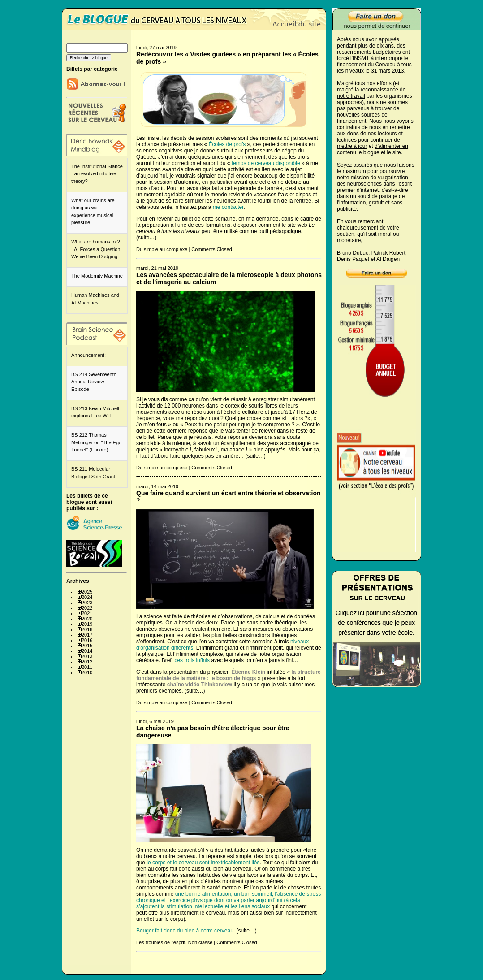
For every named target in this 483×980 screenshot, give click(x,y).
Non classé (200, 942)
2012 (87, 662)
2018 (87, 629)
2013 (87, 656)
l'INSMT (360, 58)
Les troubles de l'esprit (161, 942)
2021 (87, 613)
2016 (87, 640)
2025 (87, 592)
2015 (87, 646)
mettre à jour (352, 146)
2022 (87, 608)
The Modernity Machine (97, 276)
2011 (87, 667)
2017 (87, 635)
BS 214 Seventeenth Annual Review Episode (94, 382)
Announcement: (88, 355)
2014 (87, 651)
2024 (87, 597)
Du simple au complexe (162, 249)
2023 (87, 603)
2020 (87, 619)
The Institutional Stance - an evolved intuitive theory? (97, 174)
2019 (87, 624)
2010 (87, 672)
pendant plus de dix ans (365, 46)
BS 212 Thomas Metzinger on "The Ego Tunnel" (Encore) (96, 442)
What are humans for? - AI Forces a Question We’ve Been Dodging (96, 249)
